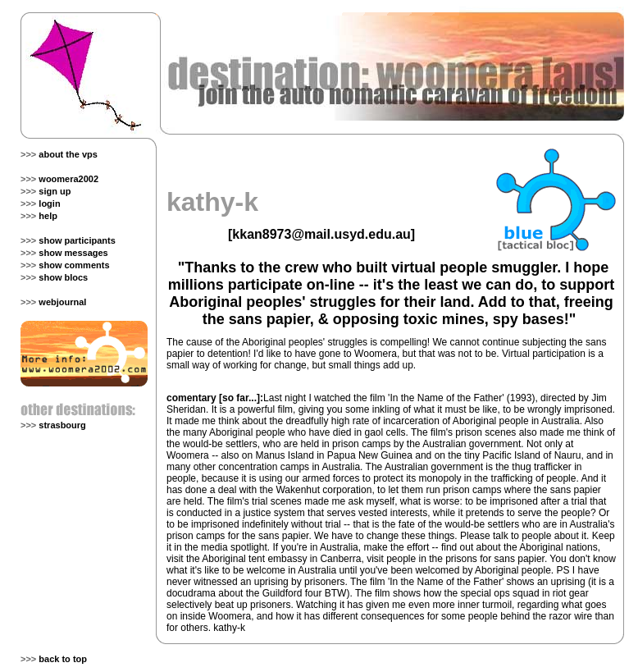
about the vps (68, 154)
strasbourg (62, 425)
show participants (77, 240)
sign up (55, 191)
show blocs (63, 277)
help (48, 216)
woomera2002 (68, 179)
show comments (74, 265)
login (49, 203)
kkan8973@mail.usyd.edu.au (321, 234)
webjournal (62, 302)
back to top (63, 659)
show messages (73, 253)
